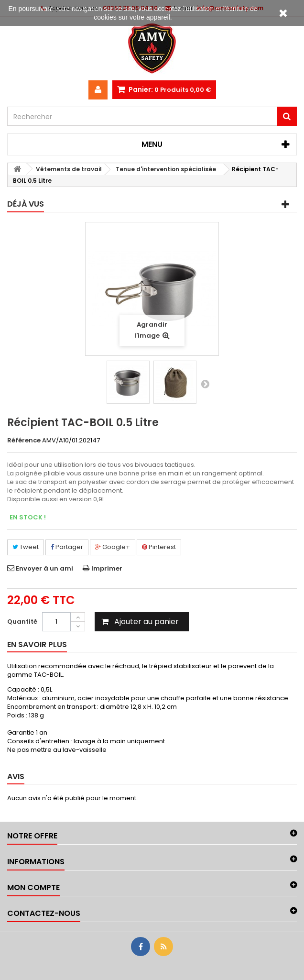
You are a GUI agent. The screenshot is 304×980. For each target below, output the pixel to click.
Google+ (113, 547)
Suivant (205, 384)
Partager (67, 547)
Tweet (26, 547)
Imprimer (107, 568)
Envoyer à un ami (44, 568)
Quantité (22, 622)
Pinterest (159, 547)
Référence (24, 440)
